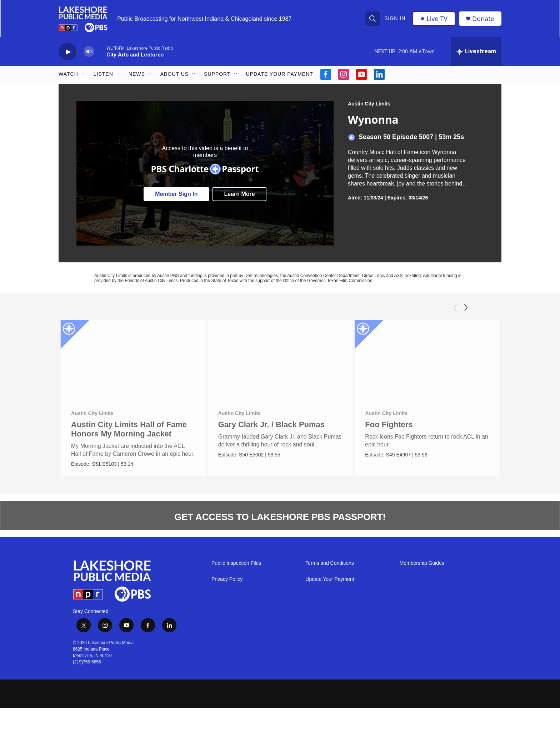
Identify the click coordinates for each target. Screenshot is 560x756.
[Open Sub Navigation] (84, 74)
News (137, 74)
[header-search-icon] (372, 19)
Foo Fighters (401, 425)
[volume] (89, 52)
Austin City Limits (369, 104)
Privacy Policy (227, 580)
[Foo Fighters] (439, 361)
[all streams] (476, 52)
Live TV (434, 19)
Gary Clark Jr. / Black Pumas (272, 425)
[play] (67, 52)
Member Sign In (176, 194)
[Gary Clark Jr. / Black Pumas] (281, 361)
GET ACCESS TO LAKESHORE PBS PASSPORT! (280, 517)
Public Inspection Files (236, 564)
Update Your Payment (280, 74)
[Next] (466, 308)
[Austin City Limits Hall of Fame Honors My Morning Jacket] (133, 361)
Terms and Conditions (329, 564)
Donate (483, 19)
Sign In (395, 19)
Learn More (239, 194)
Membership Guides (422, 564)
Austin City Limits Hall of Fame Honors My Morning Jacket (129, 429)
